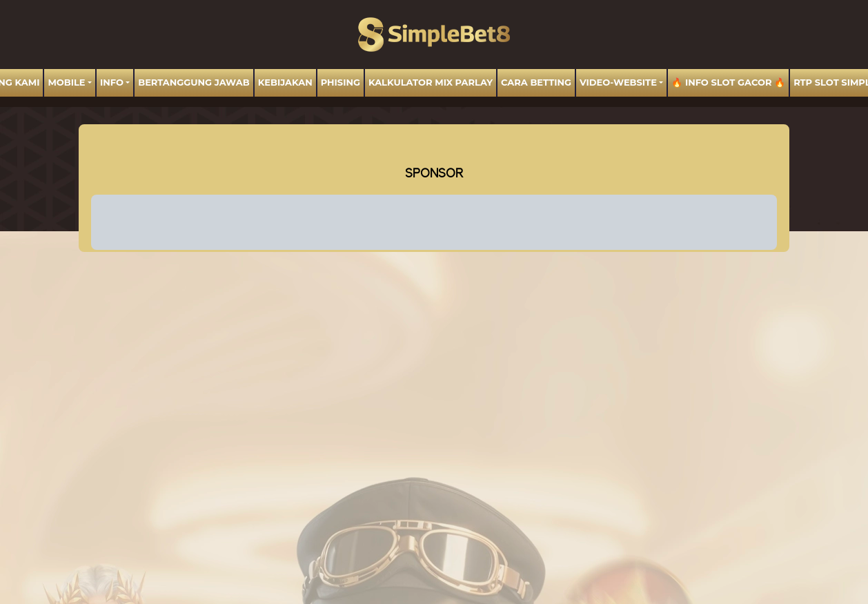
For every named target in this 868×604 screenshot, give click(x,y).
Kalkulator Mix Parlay (431, 82)
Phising (341, 82)
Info (112, 82)
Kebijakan (285, 82)
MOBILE (66, 82)
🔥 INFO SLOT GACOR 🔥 (728, 82)
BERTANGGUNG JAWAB (194, 82)
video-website (618, 82)
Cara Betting (536, 82)
